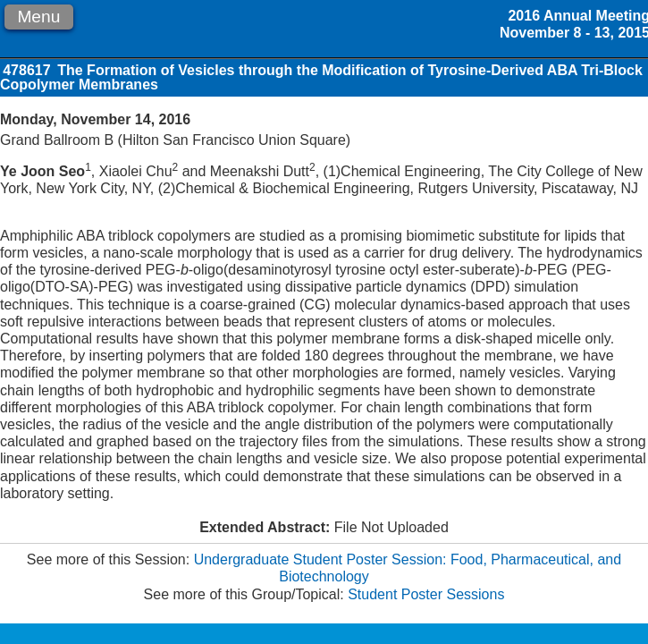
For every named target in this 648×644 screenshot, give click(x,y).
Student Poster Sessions (426, 594)
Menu (38, 17)
